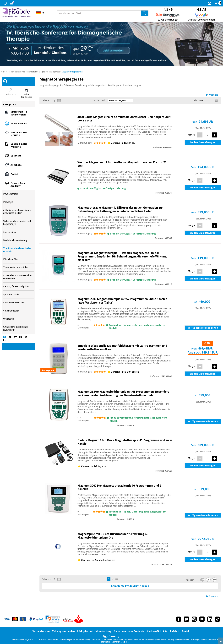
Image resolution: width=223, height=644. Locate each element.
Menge (191, 135)
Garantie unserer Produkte (129, 631)
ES (21, 337)
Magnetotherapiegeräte (49, 72)
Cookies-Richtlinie (157, 631)
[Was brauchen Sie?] (102, 13)
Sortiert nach (99, 100)
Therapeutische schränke (19, 267)
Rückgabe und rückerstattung (94, 631)
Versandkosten (41, 631)
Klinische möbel (19, 259)
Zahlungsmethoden (63, 631)
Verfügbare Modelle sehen (203, 328)
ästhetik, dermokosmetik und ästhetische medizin (19, 212)
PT (26, 337)
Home (3, 72)
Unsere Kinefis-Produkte (19, 145)
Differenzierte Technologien (19, 113)
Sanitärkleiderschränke (19, 303)
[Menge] (207, 135)
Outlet (19, 174)
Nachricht (19, 156)
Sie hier (125, 642)
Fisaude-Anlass (19, 123)
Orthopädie (19, 319)
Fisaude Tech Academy (19, 184)
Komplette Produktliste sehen (130, 586)
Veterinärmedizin (19, 311)
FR (10, 337)
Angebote (19, 165)
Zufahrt (174, 631)
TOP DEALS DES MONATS (19, 134)
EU (5, 340)
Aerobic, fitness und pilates (19, 287)
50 (214, 580)
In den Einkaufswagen (203, 142)
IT (15, 337)
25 (208, 580)
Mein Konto (11, 94)
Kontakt (186, 631)
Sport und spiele (19, 295)
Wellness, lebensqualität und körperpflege (19, 223)
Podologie (19, 202)
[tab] (11, 93)
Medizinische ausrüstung (19, 240)
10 (202, 580)
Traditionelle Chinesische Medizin (22, 72)
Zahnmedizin (19, 232)
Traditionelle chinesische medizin (19, 250)
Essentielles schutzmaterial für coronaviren (19, 277)
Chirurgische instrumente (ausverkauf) (19, 328)
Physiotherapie (19, 194)
